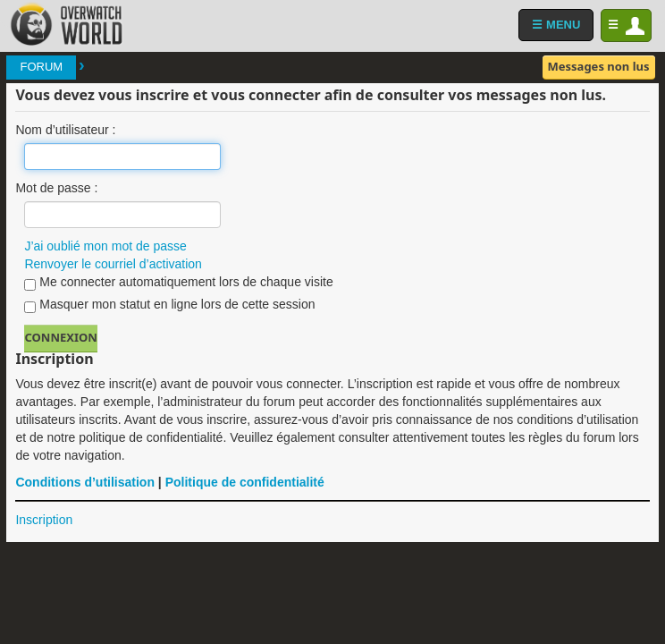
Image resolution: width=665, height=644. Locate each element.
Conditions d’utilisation (85, 482)
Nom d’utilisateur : (65, 130)
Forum (41, 67)
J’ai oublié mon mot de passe (105, 246)
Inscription (44, 520)
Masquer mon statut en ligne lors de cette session (169, 305)
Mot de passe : (56, 188)
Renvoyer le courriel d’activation (113, 264)
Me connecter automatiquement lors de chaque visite (178, 283)
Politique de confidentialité (245, 482)
